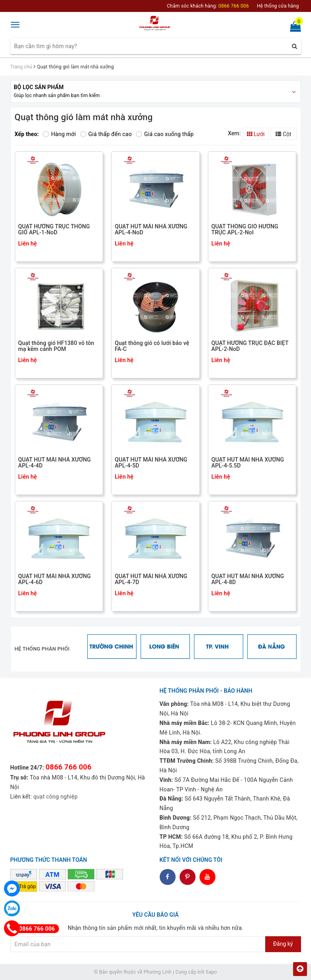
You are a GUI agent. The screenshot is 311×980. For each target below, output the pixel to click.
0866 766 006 (69, 767)
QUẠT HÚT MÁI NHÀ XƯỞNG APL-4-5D (151, 463)
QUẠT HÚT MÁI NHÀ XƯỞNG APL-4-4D (55, 463)
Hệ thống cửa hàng (278, 6)
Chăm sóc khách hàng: (208, 6)
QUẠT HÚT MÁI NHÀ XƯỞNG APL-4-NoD (151, 230)
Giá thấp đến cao (106, 134)
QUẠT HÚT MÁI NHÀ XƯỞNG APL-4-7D (151, 579)
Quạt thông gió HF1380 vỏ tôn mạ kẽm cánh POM (56, 346)
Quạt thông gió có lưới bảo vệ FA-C (152, 346)
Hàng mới (59, 134)
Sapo (211, 972)
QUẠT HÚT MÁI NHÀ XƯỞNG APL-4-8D (248, 579)
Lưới (256, 134)
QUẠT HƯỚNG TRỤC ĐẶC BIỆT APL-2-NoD (250, 346)
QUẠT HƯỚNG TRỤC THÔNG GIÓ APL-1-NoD (54, 230)
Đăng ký (283, 944)
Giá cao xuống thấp (165, 134)
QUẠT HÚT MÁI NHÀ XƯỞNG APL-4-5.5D (248, 463)
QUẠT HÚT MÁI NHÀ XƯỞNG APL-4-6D (55, 579)
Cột (283, 134)
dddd (187, 877)
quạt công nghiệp (55, 797)
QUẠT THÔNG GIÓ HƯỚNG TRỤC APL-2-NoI (245, 230)
